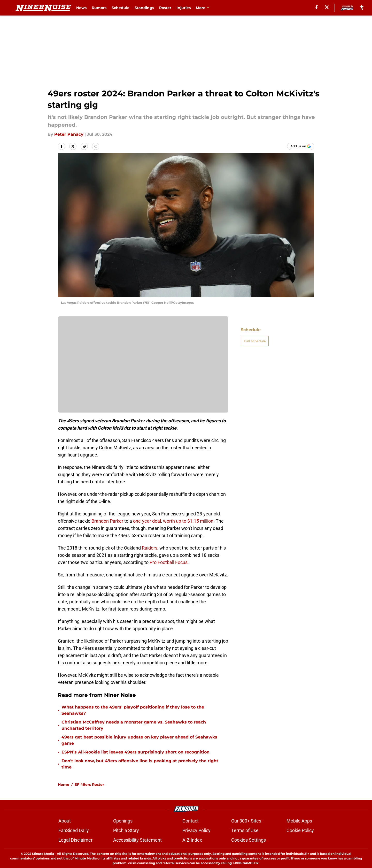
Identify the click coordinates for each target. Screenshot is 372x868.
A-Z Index (192, 840)
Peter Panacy (69, 134)
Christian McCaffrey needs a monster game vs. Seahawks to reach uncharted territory (134, 725)
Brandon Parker (107, 521)
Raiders (150, 548)
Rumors (99, 8)
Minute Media (43, 854)
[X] (327, 7)
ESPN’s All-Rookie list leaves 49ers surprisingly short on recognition (135, 752)
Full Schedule (255, 341)
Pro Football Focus (169, 562)
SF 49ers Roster (89, 785)
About (65, 821)
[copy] (96, 146)
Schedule (121, 8)
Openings (123, 821)
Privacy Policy (196, 830)
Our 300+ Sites (246, 821)
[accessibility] (362, 7)
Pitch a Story (126, 830)
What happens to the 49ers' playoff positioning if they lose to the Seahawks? (133, 710)
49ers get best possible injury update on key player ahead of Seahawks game (139, 740)
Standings (144, 8)
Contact (191, 821)
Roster (165, 8)
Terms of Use (245, 830)
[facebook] (317, 7)
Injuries (184, 8)
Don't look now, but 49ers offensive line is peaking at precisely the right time (140, 764)
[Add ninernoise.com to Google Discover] (301, 146)
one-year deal (147, 521)
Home (64, 785)
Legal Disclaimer (75, 840)
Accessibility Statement (137, 840)
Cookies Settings (249, 840)
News (81, 8)
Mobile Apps (299, 821)
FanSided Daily (74, 830)
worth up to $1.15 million (188, 521)
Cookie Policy (300, 830)
